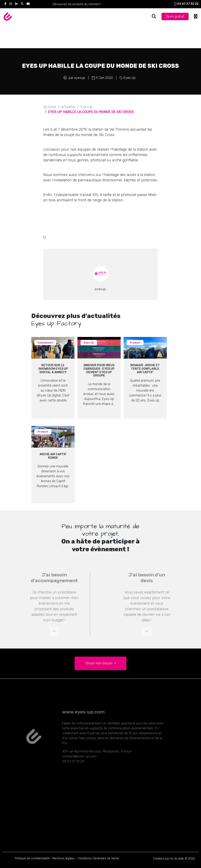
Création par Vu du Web (168, 859)
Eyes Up (130, 78)
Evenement (45, 343)
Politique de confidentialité (32, 858)
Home (50, 107)
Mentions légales (64, 858)
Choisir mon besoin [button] (99, 663)
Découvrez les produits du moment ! (77, 4)
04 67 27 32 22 (186, 4)
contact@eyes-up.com (79, 763)
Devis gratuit (175, 16)
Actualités (68, 107)
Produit (135, 343)
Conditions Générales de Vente (98, 858)
